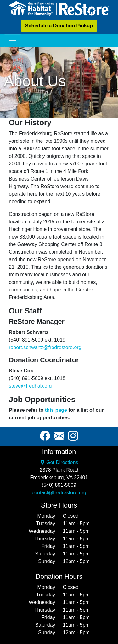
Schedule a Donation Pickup (59, 26)
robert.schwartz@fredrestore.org (45, 347)
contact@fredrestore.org (59, 493)
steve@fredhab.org (30, 386)
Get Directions (59, 462)
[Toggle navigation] (13, 41)
